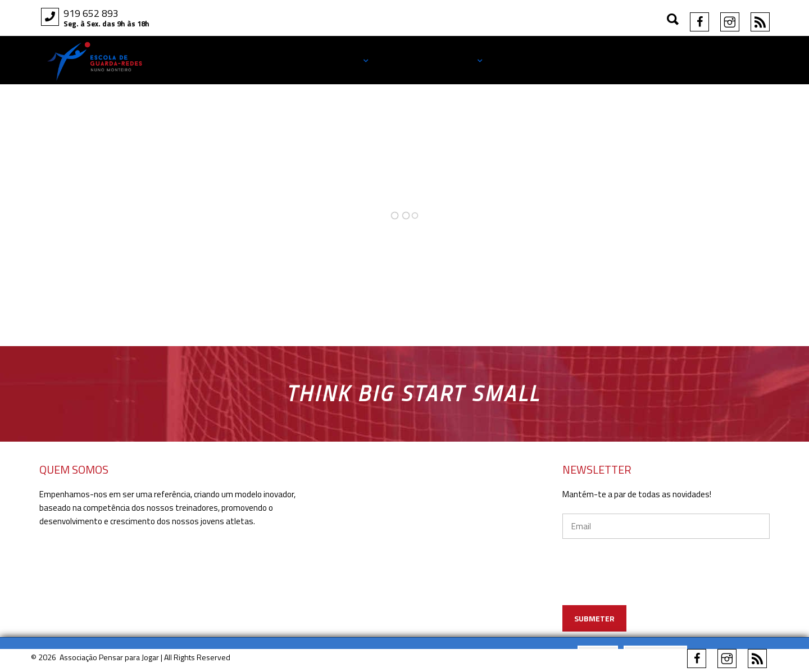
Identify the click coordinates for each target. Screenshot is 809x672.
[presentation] (667, 588)
